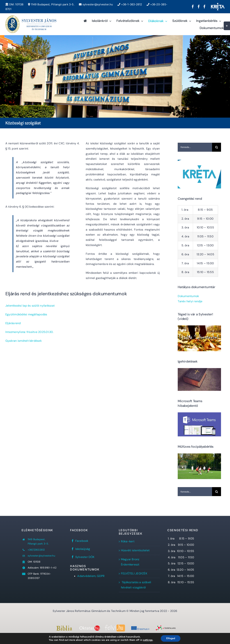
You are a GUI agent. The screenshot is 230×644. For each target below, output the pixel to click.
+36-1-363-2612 (130, 4)
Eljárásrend (13, 323)
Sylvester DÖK (85, 557)
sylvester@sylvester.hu (96, 4)
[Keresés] (217, 147)
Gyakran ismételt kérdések (24, 341)
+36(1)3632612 (36, 550)
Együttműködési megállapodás (26, 314)
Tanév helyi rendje (190, 301)
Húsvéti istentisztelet (135, 550)
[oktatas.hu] (90, 627)
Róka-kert (128, 541)
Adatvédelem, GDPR (91, 576)
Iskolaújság (83, 549)
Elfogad (171, 638)
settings (148, 640)
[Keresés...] (195, 147)
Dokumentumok (188, 296)
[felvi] (115, 626)
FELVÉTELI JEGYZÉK (134, 573)
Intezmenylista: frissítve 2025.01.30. (29, 332)
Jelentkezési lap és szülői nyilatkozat (30, 306)
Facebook (82, 541)
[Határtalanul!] (166, 626)
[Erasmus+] (140, 627)
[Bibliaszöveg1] (64, 627)
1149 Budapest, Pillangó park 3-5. (51, 4)
